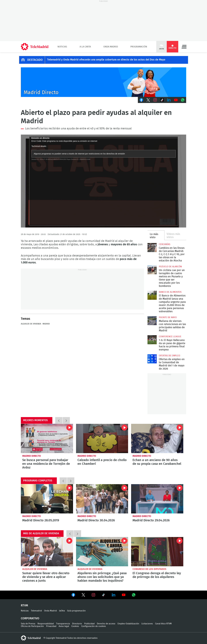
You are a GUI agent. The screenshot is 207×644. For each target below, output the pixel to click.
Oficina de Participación (32, 626)
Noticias (62, 47)
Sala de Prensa (28, 624)
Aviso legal (64, 626)
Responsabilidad (46, 624)
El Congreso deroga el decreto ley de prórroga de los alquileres (157, 552)
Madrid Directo (32, 456)
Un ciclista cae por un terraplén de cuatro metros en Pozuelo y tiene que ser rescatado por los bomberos (152, 270)
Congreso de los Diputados (149, 569)
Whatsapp (183, 100)
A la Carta (85, 47)
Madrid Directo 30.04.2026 (102, 499)
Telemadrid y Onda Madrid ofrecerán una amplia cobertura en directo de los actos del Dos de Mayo (106, 60)
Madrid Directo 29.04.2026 (157, 499)
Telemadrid (36, 611)
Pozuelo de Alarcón (170, 267)
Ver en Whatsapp (134, 595)
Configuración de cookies (94, 626)
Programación (139, 47)
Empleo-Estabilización (128, 624)
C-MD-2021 (103, 82)
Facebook (141, 100)
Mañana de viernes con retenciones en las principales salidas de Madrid (152, 321)
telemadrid (31, 638)
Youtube (176, 100)
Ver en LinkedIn (114, 595)
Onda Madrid (111, 47)
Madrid (46, 324)
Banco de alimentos (170, 292)
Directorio (77, 624)
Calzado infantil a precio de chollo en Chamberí (102, 438)
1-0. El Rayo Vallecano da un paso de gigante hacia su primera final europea (152, 340)
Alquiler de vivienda (31, 324)
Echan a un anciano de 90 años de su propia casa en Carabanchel (157, 438)
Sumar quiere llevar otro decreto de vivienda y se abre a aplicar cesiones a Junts (47, 552)
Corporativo (30, 618)
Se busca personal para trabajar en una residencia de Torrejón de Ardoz (47, 438)
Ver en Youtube (124, 595)
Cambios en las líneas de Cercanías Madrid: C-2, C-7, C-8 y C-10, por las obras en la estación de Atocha (152, 248)
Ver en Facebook (73, 595)
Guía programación (76, 611)
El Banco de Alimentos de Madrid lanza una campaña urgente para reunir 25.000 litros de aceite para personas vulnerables (152, 295)
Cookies (75, 626)
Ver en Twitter (83, 595)
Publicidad (89, 624)
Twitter (148, 100)
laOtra (62, 611)
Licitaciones (147, 624)
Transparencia (63, 624)
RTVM (24, 606)
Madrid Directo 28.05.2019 (47, 499)
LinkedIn (169, 100)
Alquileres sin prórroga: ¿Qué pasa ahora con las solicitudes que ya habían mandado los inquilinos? (102, 552)
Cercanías (165, 244)
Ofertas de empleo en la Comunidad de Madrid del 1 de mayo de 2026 (152, 359)
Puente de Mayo (168, 317)
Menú (184, 47)
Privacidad (51, 626)
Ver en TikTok (103, 595)
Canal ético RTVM (163, 624)
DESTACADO (35, 60)
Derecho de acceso (106, 624)
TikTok (162, 100)
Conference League (170, 337)
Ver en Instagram (93, 595)
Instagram (155, 100)
